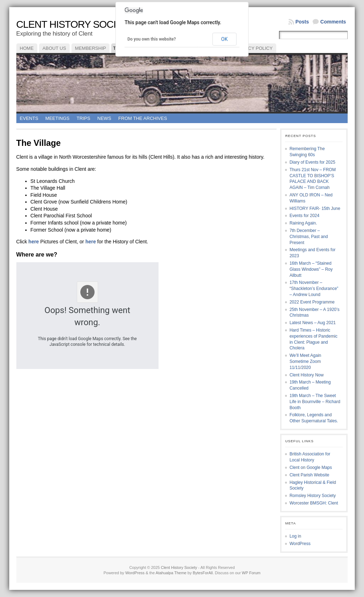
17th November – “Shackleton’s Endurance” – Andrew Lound (314, 289)
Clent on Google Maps (311, 467)
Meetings (58, 118)
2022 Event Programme (312, 302)
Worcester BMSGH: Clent (314, 503)
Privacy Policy (254, 48)
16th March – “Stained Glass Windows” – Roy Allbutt (311, 269)
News (104, 118)
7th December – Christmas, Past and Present (309, 237)
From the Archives (143, 118)
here (34, 242)
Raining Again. (303, 223)
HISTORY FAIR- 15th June (315, 208)
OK (224, 39)
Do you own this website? (152, 39)
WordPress (300, 544)
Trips (84, 118)
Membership (90, 48)
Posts (302, 22)
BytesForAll (203, 573)
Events (29, 118)
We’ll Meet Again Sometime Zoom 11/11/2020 (305, 361)
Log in (295, 536)
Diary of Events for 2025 (312, 162)
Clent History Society (75, 24)
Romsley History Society (312, 496)
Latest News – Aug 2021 (312, 323)
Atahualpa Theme (171, 573)
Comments (333, 22)
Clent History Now (306, 375)
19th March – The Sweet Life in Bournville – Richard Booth (315, 402)
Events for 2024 (304, 216)
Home (27, 48)
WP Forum (251, 573)
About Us (54, 48)
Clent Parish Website (309, 475)
